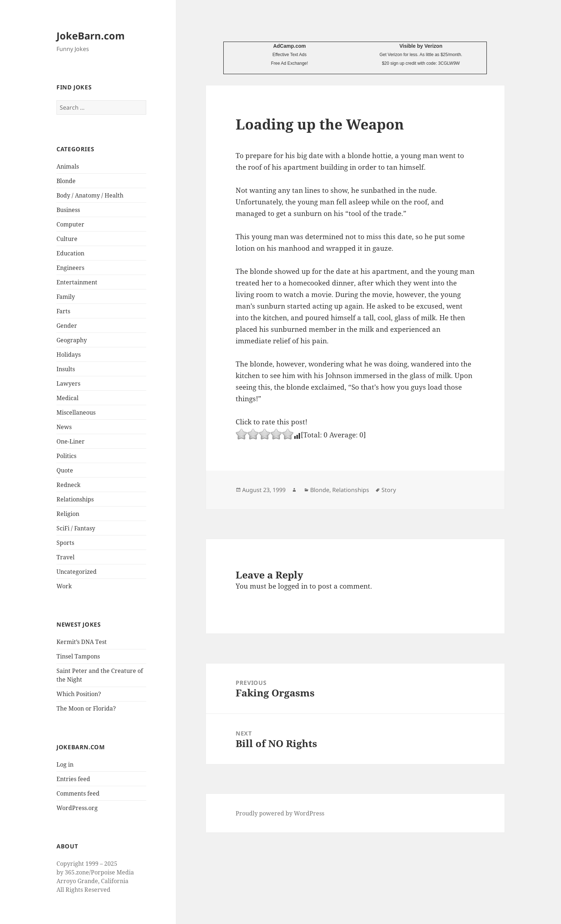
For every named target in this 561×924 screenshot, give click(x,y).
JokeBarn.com (91, 36)
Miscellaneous (76, 412)
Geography (72, 340)
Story (389, 490)
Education (70, 253)
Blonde (66, 181)
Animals (68, 166)
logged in (293, 586)
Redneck (68, 485)
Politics (66, 456)
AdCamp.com (290, 46)
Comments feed (78, 793)
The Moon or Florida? (86, 708)
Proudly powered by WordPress (280, 813)
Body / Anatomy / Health (90, 195)
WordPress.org (77, 808)
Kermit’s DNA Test (82, 642)
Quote (65, 470)
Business (68, 210)
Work (64, 586)
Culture (67, 239)
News (64, 427)
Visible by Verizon (421, 46)
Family (66, 297)
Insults (66, 369)
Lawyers (68, 383)
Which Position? (79, 694)
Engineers (70, 268)
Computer (70, 224)
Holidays (69, 355)
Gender (67, 326)
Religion (68, 514)
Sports (65, 543)
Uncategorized (77, 572)
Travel (66, 557)
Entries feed (73, 779)
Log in (65, 764)
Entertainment (77, 282)
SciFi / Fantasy (76, 528)
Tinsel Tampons (78, 656)
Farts (63, 311)
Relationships (75, 499)
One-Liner (71, 441)
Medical (68, 398)
